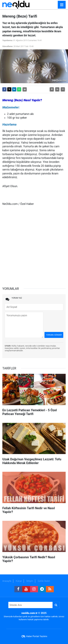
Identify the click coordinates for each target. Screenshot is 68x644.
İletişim (30, 581)
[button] (52, 89)
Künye (19, 581)
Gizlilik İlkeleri (44, 581)
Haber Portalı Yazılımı (37, 636)
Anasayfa (7, 581)
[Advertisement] (34, 245)
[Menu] (62, 5)
